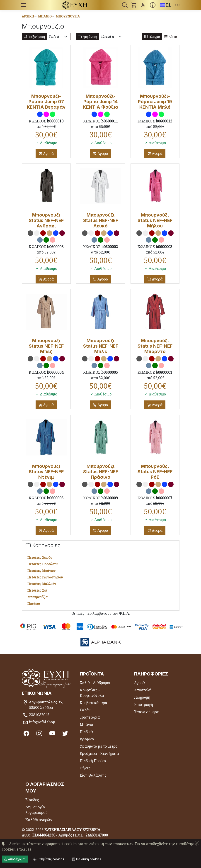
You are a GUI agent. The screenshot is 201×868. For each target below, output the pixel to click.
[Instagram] (40, 734)
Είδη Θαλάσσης (93, 775)
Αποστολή (143, 690)
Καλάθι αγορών (39, 820)
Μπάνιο (45, 16)
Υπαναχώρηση (147, 712)
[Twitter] (66, 734)
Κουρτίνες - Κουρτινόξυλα (92, 693)
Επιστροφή (144, 705)
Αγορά (48, 154)
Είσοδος (32, 800)
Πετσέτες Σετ (37, 590)
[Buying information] (153, 5)
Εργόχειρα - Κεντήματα (99, 753)
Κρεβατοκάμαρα (93, 703)
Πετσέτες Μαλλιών (42, 584)
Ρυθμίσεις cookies (49, 859)
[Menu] (24, 5)
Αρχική (28, 16)
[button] (125, 5)
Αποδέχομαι (15, 859)
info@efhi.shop (42, 722)
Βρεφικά (87, 739)
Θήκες (85, 768)
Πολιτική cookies (87, 859)
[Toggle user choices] (143, 5)
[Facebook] (27, 734)
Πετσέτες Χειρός (40, 557)
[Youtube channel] (53, 734)
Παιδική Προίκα (93, 761)
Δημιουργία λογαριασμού (36, 810)
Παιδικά (86, 732)
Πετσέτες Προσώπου (43, 564)
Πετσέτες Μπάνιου (41, 571)
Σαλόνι (86, 710)
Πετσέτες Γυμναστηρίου (45, 577)
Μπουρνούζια (68, 16)
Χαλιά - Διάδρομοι (95, 683)
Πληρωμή (142, 697)
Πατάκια (34, 603)
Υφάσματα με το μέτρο (99, 746)
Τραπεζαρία (90, 717)
